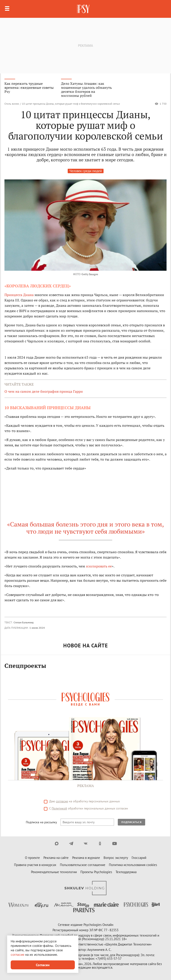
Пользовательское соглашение (83, 865)
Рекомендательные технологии (54, 872)
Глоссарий (139, 858)
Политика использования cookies (133, 865)
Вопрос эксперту (116, 858)
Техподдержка (126, 872)
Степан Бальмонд (24, 622)
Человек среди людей (86, 171)
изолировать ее (99, 566)
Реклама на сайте (56, 858)
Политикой (59, 808)
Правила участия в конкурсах (35, 865)
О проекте (32, 858)
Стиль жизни (12, 104)
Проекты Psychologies (96, 872)
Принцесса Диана (19, 295)
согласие (62, 801)
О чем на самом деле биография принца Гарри (44, 391)
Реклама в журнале (86, 858)
